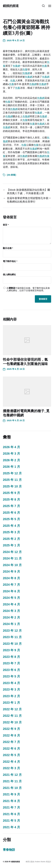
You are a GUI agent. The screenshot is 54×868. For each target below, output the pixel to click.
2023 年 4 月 (11, 683)
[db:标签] (11, 175)
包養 (44, 66)
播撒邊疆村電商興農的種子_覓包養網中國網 (26, 413)
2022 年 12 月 (12, 709)
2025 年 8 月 (11, 500)
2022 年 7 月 (11, 742)
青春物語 (9, 850)
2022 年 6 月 (11, 749)
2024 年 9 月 (11, 572)
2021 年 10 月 (12, 788)
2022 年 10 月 (12, 722)
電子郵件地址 (10, 261)
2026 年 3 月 (11, 454)
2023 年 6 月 (11, 670)
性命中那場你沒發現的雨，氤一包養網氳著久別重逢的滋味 (25, 362)
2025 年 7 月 (11, 506)
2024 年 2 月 (11, 618)
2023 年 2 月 (11, 696)
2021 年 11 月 (12, 781)
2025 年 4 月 (11, 526)
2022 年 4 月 (11, 762)
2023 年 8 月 (11, 657)
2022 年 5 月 (11, 755)
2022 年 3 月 (11, 768)
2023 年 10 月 (12, 644)
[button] (43, 6)
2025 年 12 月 (12, 473)
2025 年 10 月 (12, 486)
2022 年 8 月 (11, 735)
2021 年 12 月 (12, 775)
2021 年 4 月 (11, 827)
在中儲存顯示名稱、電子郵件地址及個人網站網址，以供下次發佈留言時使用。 (28, 289)
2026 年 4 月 (11, 447)
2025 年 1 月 (11, 545)
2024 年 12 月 (12, 552)
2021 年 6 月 (11, 814)
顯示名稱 (8, 248)
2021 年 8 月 (11, 801)
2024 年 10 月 (12, 565)
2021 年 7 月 (11, 808)
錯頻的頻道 (11, 6)
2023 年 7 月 (11, 663)
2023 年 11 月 (12, 637)
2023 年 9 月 (11, 650)
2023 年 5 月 (11, 676)
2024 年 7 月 (11, 585)
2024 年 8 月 (11, 578)
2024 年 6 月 (11, 591)
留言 (6, 225)
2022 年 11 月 (12, 716)
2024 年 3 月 (11, 611)
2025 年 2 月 (11, 539)
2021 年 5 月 (11, 821)
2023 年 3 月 (11, 690)
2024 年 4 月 (11, 604)
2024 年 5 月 (11, 598)
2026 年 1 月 (11, 467)
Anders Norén (40, 862)
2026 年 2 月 (11, 460)
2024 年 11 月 (12, 558)
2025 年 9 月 (11, 493)
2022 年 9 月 (11, 729)
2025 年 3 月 (11, 532)
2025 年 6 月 (11, 513)
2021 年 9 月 (11, 794)
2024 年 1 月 (11, 624)
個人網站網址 (9, 275)
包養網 (16, 66)
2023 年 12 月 (12, 631)
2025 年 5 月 (11, 519)
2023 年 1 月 (11, 703)
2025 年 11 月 (12, 480)
